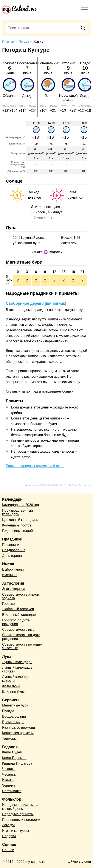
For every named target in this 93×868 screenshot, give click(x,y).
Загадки (8, 825)
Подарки (9, 836)
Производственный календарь (17, 512)
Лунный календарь (17, 662)
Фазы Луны (11, 686)
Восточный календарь (20, 615)
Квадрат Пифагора (17, 763)
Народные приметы (18, 814)
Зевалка (9, 785)
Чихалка (9, 769)
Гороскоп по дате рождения (16, 622)
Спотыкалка (12, 791)
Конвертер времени (18, 733)
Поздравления (14, 550)
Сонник (8, 850)
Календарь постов (17, 525)
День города (12, 556)
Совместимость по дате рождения (21, 637)
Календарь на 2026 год (21, 505)
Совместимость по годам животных (22, 646)
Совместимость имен (19, 630)
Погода (8, 711)
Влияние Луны (14, 692)
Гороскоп (9, 604)
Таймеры (9, 738)
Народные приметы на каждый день (20, 807)
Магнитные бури (15, 705)
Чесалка (9, 774)
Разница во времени (19, 727)
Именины (10, 575)
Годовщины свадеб (17, 531)
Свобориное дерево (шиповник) (36, 303)
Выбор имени (13, 569)
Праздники (11, 545)
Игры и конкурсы (15, 831)
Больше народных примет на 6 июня (35, 466)
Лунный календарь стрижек (17, 669)
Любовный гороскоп (18, 609)
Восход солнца (14, 717)
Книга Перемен (14, 758)
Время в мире (13, 722)
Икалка (8, 780)
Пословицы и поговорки (21, 820)
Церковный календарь (20, 520)
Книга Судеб (12, 752)
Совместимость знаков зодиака (21, 596)
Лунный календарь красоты (17, 679)
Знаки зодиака (14, 589)
